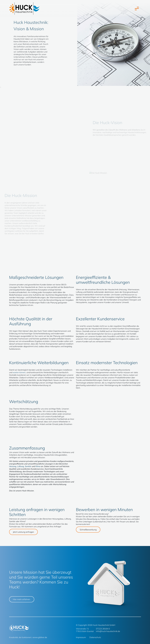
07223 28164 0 (103, 629)
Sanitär (28, 466)
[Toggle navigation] (136, 9)
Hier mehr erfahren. (22, 599)
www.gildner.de (40, 637)
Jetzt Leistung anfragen (23, 532)
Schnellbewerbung (88, 530)
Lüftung (21, 466)
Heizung (13, 466)
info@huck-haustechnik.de (108, 631)
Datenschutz (95, 637)
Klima (38, 466)
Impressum (81, 637)
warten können (19, 372)
